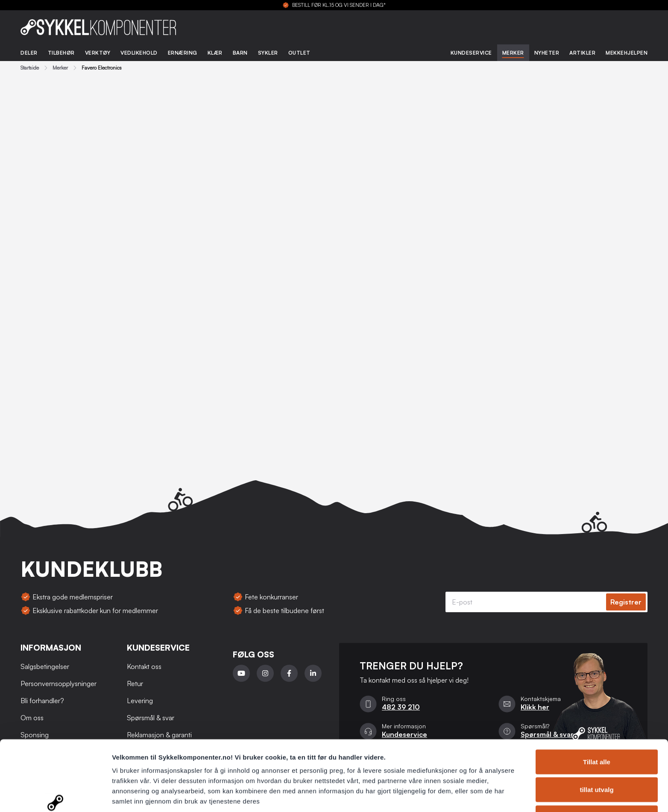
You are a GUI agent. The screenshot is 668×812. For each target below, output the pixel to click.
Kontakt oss (144, 666)
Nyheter (547, 53)
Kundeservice (471, 53)
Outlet (299, 53)
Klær (215, 53)
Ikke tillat (597, 763)
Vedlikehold (139, 53)
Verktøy (98, 53)
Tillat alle (597, 707)
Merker (513, 53)
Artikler (582, 53)
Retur (135, 683)
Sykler (268, 53)
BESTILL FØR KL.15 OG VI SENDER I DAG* (339, 5)
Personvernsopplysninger (154, 767)
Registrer (626, 602)
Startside (30, 68)
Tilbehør (61, 53)
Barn (240, 53)
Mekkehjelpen (627, 53)
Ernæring (183, 53)
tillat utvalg (596, 735)
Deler (29, 53)
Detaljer (455, 795)
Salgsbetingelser (45, 666)
